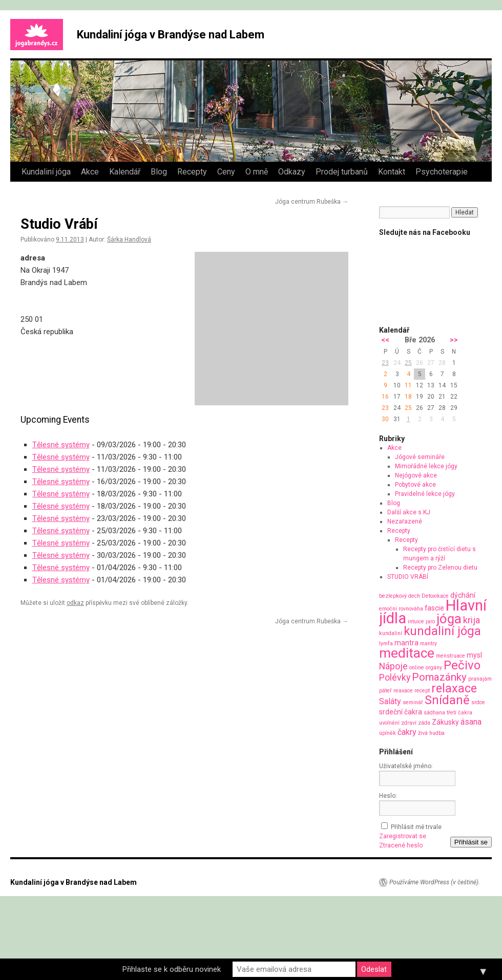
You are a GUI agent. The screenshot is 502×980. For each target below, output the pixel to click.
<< (385, 340)
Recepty (192, 172)
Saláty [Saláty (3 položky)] (390, 701)
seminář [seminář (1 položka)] (413, 702)
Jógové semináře (420, 457)
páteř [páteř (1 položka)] (385, 691)
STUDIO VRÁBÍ (408, 577)
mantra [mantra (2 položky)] (406, 643)
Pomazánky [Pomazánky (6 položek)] (439, 677)
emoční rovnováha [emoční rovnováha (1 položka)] (401, 609)
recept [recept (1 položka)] (422, 691)
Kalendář (125, 172)
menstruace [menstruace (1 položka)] (451, 656)
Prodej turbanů (342, 172)
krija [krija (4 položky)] (472, 620)
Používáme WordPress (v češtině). (435, 882)
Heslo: (388, 796)
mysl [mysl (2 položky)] (474, 655)
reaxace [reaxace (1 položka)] (403, 691)
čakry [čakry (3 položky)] (407, 732)
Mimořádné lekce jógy (426, 466)
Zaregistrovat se (403, 836)
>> (454, 340)
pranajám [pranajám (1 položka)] (480, 679)
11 (408, 385)
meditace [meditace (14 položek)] (407, 653)
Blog (159, 172)
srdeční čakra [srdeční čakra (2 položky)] (401, 712)
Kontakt (392, 172)
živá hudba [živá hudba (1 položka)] (431, 733)
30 (385, 419)
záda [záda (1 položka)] (424, 723)
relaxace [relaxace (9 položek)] (454, 688)
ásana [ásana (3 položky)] (471, 722)
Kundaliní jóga (46, 172)
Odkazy (292, 172)
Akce (90, 172)
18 (408, 397)
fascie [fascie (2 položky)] (434, 608)
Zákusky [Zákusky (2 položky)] (445, 722)
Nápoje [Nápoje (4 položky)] (393, 666)
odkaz (75, 603)
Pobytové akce (415, 485)
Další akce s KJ (409, 512)
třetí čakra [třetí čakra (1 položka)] (459, 713)
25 (408, 363)
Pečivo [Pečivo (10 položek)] (462, 665)
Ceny (226, 172)
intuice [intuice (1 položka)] (416, 622)
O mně (257, 172)
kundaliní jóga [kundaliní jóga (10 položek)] (442, 631)
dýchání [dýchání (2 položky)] (463, 595)
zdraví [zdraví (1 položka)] (409, 723)
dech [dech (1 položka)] (414, 596)
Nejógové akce (416, 475)
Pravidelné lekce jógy (425, 494)
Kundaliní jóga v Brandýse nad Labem (171, 35)
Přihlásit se (471, 842)
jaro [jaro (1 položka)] (430, 622)
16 (385, 397)
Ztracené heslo (401, 845)
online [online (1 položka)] (417, 668)
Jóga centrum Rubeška (312, 202)
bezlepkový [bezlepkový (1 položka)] (393, 596)
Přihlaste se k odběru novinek (172, 969)
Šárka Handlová (129, 239)
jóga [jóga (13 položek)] (449, 619)
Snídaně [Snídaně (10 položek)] (447, 700)
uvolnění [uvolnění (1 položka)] (389, 723)
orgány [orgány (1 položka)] (434, 668)
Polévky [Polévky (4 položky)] (395, 677)
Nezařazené (405, 521)
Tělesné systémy (61, 445)
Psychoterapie (442, 172)
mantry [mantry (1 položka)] (428, 644)
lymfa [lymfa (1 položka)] (386, 644)
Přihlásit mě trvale (416, 827)
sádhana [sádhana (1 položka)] (434, 713)
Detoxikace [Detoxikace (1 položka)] (435, 596)
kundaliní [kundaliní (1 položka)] (391, 633)
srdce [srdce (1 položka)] (478, 702)
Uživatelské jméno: (406, 766)
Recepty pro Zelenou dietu (440, 568)
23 (385, 363)
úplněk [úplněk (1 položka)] (388, 733)
